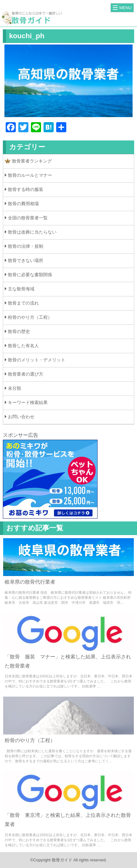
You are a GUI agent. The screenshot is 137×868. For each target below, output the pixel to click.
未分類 (15, 388)
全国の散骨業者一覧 (28, 218)
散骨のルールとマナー (30, 175)
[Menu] (122, 8)
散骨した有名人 (23, 346)
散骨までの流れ (23, 303)
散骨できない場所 (26, 260)
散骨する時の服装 (26, 189)
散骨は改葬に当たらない (32, 232)
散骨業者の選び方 (26, 374)
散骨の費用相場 (23, 204)
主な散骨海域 (21, 289)
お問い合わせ (21, 417)
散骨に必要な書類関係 (30, 275)
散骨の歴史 (19, 331)
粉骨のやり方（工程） (30, 317)
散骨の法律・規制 (26, 246)
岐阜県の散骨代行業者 (30, 582)
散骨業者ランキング (28, 161)
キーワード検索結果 (28, 402)
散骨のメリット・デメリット (37, 360)
